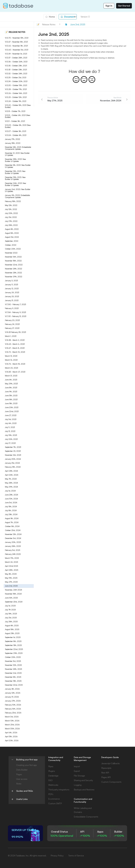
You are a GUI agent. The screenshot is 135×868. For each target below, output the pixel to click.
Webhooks (53, 785)
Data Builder (22, 770)
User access (22, 779)
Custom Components (111, 782)
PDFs (51, 794)
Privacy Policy (57, 856)
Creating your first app (26, 765)
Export (77, 771)
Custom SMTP (55, 803)
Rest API (105, 773)
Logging (78, 785)
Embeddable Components (86, 817)
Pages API (106, 777)
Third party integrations (59, 790)
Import (77, 766)
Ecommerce (54, 799)
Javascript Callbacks (110, 763)
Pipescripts (106, 768)
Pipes (51, 766)
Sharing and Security (83, 780)
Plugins (52, 771)
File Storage (79, 776)
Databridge (53, 776)
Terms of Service (76, 856)
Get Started (124, 6)
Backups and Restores (84, 790)
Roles (19, 784)
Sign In (109, 6)
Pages (19, 774)
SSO (50, 780)
